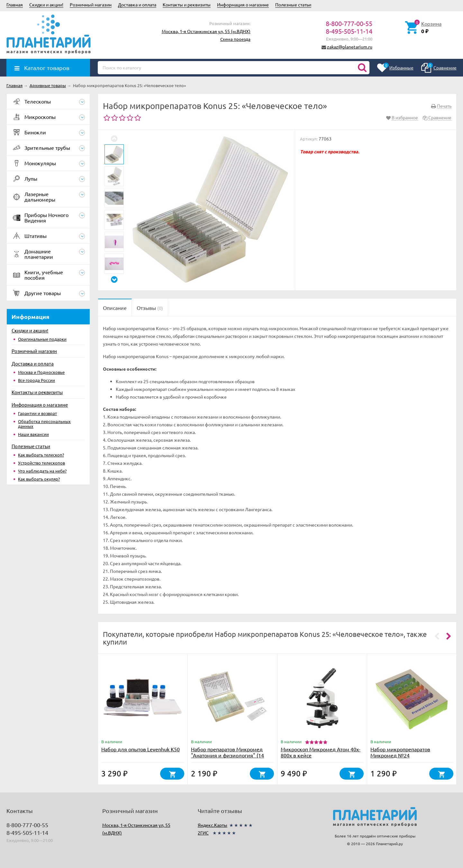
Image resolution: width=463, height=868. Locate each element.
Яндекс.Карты (213, 825)
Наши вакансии (33, 434)
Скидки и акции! (46, 5)
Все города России (36, 380)
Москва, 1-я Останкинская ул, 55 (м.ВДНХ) (206, 31)
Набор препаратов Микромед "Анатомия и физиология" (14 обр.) (227, 755)
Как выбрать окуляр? (39, 479)
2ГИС (203, 833)
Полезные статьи (293, 5)
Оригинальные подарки (42, 339)
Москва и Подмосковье (41, 372)
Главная (15, 5)
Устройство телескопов (41, 463)
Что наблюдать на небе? (42, 471)
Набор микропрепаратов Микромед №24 (400, 752)
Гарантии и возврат (37, 413)
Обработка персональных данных (44, 424)
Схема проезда (235, 39)
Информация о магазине (243, 5)
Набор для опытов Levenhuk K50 (141, 749)
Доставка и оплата (137, 5)
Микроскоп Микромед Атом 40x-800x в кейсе (321, 752)
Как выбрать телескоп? (41, 455)
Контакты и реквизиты (187, 5)
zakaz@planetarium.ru (350, 47)
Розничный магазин (91, 5)
